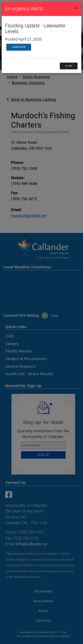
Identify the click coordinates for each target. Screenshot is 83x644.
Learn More (19, 47)
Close (69, 66)
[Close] (76, 8)
